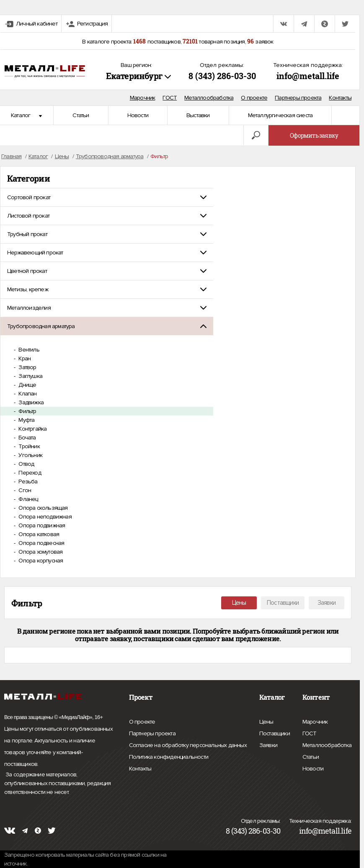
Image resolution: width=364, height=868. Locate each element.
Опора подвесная (41, 543)
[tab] (107, 197)
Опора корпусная (40, 561)
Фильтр (27, 411)
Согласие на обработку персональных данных (188, 745)
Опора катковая (38, 534)
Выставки (198, 115)
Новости (138, 115)
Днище (27, 385)
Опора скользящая (42, 508)
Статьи (81, 115)
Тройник (28, 446)
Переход (29, 473)
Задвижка (30, 402)
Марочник (143, 98)
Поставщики (283, 603)
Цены (239, 603)
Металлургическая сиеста (280, 115)
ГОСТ (170, 98)
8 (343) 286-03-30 (222, 76)
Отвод (26, 464)
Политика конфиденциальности (169, 757)
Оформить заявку (314, 135)
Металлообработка (209, 98)
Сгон (24, 490)
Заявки (327, 603)
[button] (107, 197)
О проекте (254, 98)
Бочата (26, 438)
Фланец (27, 499)
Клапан (27, 394)
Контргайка (32, 429)
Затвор (27, 367)
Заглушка (30, 376)
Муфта (26, 420)
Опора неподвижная (44, 517)
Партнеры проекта (298, 98)
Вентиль (28, 350)
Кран (24, 358)
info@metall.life (308, 76)
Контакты (340, 98)
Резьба (27, 482)
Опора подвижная (41, 525)
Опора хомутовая (40, 552)
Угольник (30, 455)
